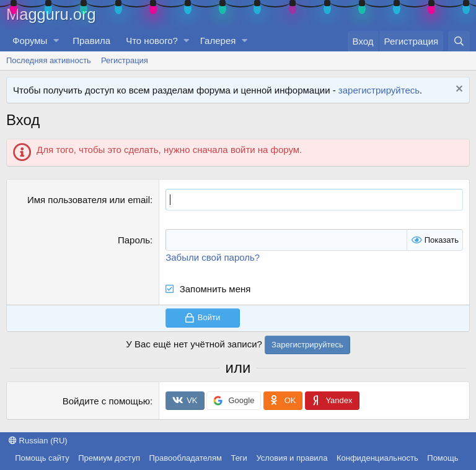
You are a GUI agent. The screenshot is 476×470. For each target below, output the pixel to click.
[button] (56, 41)
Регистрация (125, 60)
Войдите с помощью (106, 401)
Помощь (443, 458)
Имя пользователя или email (89, 200)
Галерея (218, 41)
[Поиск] (459, 41)
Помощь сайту (42, 458)
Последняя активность (49, 60)
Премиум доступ (109, 458)
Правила (91, 41)
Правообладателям (186, 458)
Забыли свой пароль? (213, 257)
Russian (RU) (38, 441)
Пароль (134, 240)
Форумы (30, 41)
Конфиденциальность (377, 458)
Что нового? (152, 41)
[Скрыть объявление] (458, 90)
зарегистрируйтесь (379, 90)
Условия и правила (292, 458)
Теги (239, 458)
